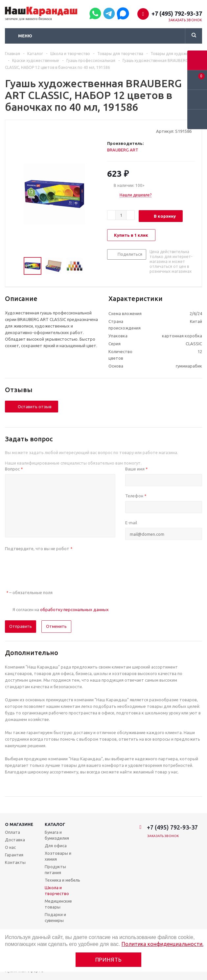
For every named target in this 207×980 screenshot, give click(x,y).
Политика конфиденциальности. (162, 944)
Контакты (15, 862)
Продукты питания (55, 870)
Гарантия (14, 855)
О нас (10, 847)
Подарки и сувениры (55, 917)
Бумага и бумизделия (57, 835)
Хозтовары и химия (58, 856)
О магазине (19, 824)
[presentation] (55, 567)
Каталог (55, 824)
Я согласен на (61, 610)
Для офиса (56, 846)
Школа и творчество (57, 890)
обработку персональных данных (74, 610)
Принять (109, 960)
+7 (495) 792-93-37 (177, 13)
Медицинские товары (58, 904)
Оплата (12, 832)
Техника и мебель (62, 880)
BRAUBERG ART (123, 150)
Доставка (15, 840)
